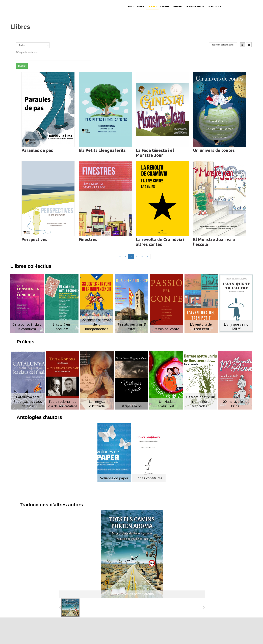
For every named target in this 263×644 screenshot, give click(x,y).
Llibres (152, 6)
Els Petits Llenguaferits (102, 150)
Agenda (178, 6)
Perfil (141, 6)
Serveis (165, 6)
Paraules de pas (37, 150)
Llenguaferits (195, 6)
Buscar (22, 66)
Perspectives (34, 240)
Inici (131, 6)
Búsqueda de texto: (27, 52)
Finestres (88, 240)
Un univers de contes (214, 150)
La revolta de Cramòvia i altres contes (160, 242)
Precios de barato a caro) (223, 45)
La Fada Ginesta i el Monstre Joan (155, 153)
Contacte (214, 6)
